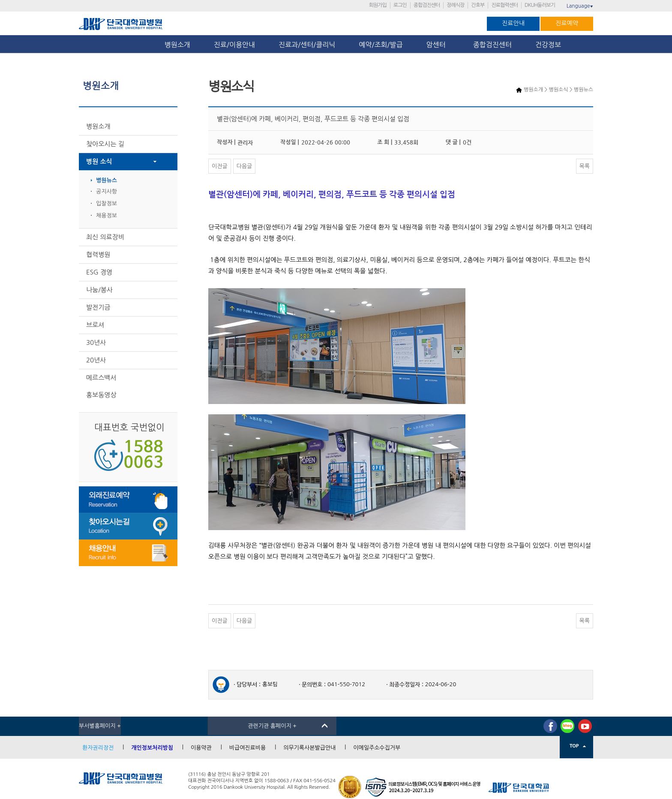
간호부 (478, 5)
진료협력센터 (504, 5)
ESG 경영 (99, 272)
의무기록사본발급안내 (309, 748)
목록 (585, 166)
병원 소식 (99, 161)
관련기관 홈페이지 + (272, 726)
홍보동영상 (101, 395)
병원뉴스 (106, 180)
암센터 (438, 45)
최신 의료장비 (105, 237)
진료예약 (567, 23)
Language (580, 6)
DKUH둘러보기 (540, 5)
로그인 (400, 5)
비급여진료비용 (248, 748)
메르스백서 (101, 378)
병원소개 (177, 45)
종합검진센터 (427, 5)
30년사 (96, 342)
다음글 (244, 166)
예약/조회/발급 (381, 45)
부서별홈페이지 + (100, 726)
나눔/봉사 (99, 290)
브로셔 (95, 325)
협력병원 (98, 255)
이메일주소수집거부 (377, 748)
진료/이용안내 (234, 45)
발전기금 (98, 307)
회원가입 (378, 5)
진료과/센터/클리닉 (307, 45)
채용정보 (106, 216)
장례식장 (455, 5)
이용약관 (201, 748)
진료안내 (513, 23)
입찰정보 (106, 204)
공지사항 (106, 191)
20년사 (96, 360)
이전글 (220, 166)
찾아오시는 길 (105, 144)
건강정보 (548, 45)
